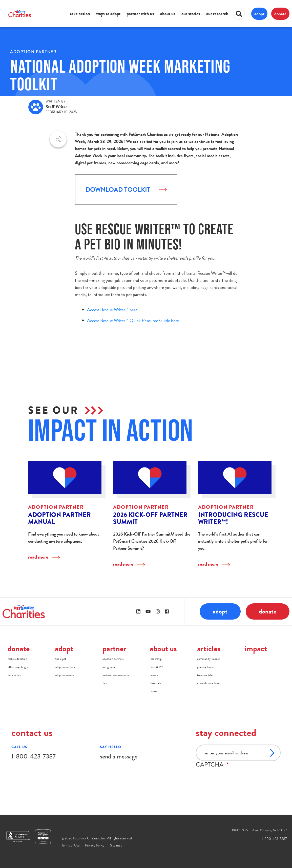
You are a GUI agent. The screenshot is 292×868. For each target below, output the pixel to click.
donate (280, 14)
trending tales (205, 675)
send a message (119, 756)
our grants (109, 667)
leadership (156, 659)
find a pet (60, 659)
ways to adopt (108, 14)
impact (256, 649)
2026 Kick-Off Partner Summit (150, 518)
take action (80, 14)
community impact (208, 659)
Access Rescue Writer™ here (112, 310)
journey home (205, 667)
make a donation (17, 659)
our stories (191, 14)
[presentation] (234, 778)
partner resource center (116, 675)
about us (168, 14)
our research (217, 14)
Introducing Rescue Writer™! (233, 518)
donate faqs (14, 675)
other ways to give (18, 667)
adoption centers (65, 667)
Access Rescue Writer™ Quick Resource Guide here (133, 320)
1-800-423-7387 (34, 756)
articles (209, 649)
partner (114, 649)
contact (154, 691)
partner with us (140, 14)
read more (38, 557)
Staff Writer (56, 107)
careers (154, 675)
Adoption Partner (33, 52)
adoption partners (113, 659)
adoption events (64, 675)
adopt (259, 14)
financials (155, 683)
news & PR (156, 667)
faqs (105, 683)
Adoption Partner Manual (59, 518)
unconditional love (208, 683)
